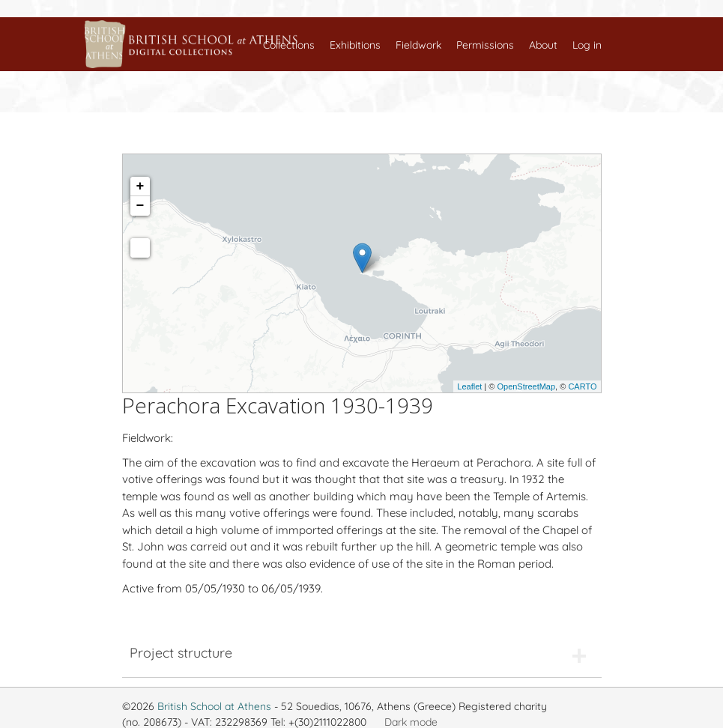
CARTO (582, 386)
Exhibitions (355, 45)
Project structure (181, 653)
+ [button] (140, 186)
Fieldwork (418, 45)
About (543, 45)
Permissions (485, 45)
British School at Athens (214, 706)
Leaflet (469, 386)
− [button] (140, 206)
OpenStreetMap (526, 386)
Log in (587, 45)
